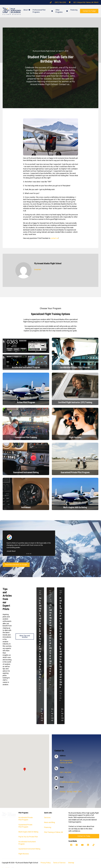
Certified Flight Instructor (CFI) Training (75, 402)
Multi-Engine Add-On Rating (75, 507)
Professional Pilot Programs (39, 11)
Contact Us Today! (89, 11)
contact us (54, 238)
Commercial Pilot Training (26, 437)
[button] (25, 769)
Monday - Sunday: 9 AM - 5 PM (71, 792)
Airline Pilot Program (26, 402)
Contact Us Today (84, 836)
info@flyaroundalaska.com (69, 782)
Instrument (26, 507)
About (26, 10)
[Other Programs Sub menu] (67, 11)
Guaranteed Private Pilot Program (75, 472)
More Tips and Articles (25, 636)
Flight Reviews (75, 437)
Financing (74, 10)
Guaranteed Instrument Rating (26, 472)
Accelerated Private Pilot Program (75, 367)
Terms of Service (59, 863)
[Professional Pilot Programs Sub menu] (52, 11)
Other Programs (59, 11)
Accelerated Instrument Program (26, 367)
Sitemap (71, 863)
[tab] (27, 554)
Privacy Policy (46, 863)
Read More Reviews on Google (16, 565)
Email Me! (38, 270)
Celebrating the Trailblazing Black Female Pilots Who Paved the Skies (40, 639)
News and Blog (49, 822)
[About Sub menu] (29, 10)
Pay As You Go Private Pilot (28, 837)
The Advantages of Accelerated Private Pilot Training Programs (50, 639)
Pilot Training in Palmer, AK (54, 832)
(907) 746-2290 (60, 2)
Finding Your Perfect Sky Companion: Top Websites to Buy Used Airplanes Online (61, 643)
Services (47, 818)
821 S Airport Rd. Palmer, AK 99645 (86, 2)
